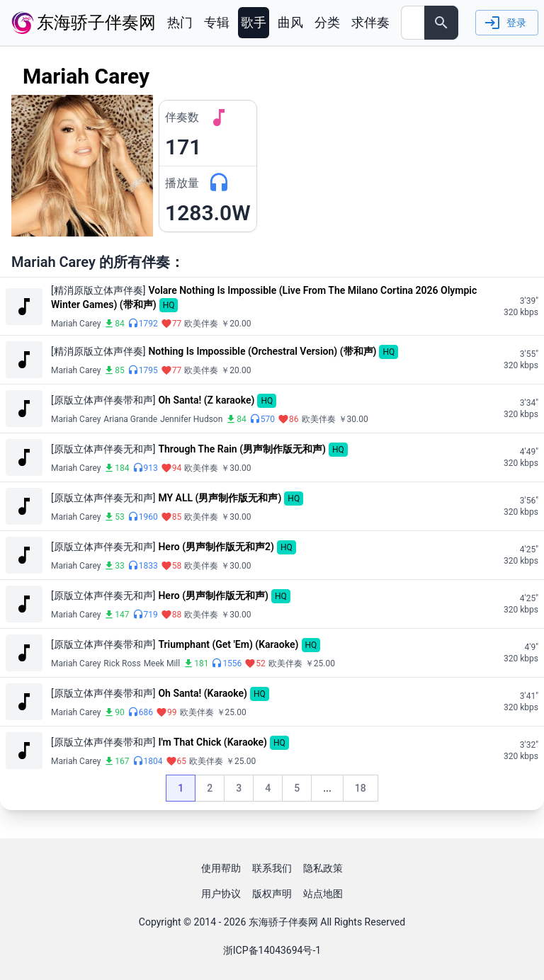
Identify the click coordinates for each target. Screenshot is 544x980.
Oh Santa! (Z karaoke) (206, 400)
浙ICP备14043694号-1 (272, 950)
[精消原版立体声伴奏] (98, 290)
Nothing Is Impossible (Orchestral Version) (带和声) (262, 351)
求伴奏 (370, 22)
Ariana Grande (130, 419)
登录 (505, 23)
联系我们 (272, 868)
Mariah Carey (76, 324)
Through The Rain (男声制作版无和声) (242, 449)
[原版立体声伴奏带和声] (103, 400)
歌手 (254, 22)
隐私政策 (323, 868)
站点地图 (323, 894)
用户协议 (221, 894)
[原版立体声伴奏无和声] (103, 449)
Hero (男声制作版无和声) (213, 596)
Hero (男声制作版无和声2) (216, 547)
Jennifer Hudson (191, 419)
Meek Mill (162, 663)
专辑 (217, 22)
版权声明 (272, 894)
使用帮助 (221, 868)
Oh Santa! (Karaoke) (202, 693)
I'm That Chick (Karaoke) (212, 742)
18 (366, 792)
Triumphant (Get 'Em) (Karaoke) (228, 644)
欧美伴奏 (201, 324)
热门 (180, 22)
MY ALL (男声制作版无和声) (220, 498)
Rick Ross (122, 663)
